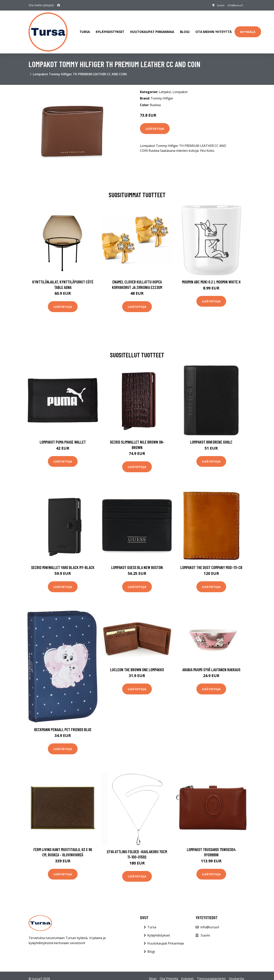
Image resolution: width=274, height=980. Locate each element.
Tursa (85, 30)
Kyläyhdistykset (110, 30)
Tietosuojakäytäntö (211, 975)
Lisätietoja (155, 125)
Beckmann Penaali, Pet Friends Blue (63, 726)
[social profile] (59, 5)
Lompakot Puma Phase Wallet (63, 438)
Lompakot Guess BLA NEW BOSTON (137, 563)
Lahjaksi (165, 88)
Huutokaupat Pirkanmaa (152, 30)
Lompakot (180, 88)
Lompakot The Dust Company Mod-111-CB (211, 563)
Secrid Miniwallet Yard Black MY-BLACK (63, 563)
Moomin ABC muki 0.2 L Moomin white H (211, 278)
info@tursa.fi (234, 5)
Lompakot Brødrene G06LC (211, 438)
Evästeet (187, 975)
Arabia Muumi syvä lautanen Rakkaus (211, 666)
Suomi (218, 5)
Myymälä (248, 30)
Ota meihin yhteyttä (214, 30)
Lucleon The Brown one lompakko (137, 666)
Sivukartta (236, 975)
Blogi (185, 30)
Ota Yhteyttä (169, 975)
